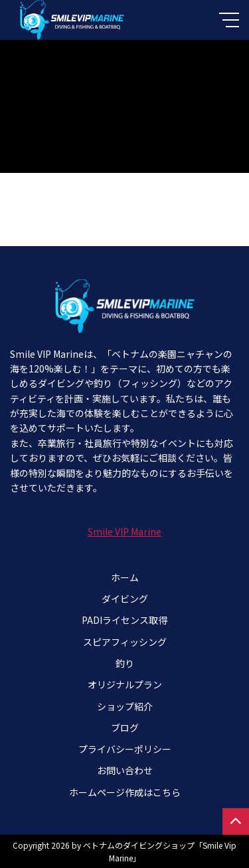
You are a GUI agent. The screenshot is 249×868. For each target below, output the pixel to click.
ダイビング (125, 599)
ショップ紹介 (125, 706)
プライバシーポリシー (125, 749)
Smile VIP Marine (124, 531)
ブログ (125, 728)
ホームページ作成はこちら (125, 792)
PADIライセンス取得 (124, 620)
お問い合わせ (125, 770)
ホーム (125, 577)
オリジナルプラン (125, 684)
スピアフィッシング (125, 642)
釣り (125, 663)
